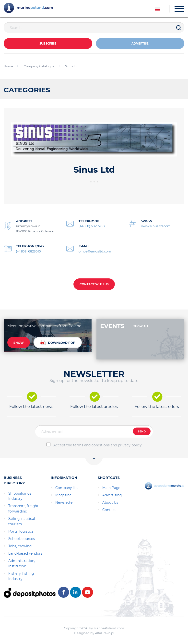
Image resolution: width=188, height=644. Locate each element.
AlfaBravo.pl (105, 633)
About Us (110, 502)
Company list (67, 488)
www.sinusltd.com (156, 226)
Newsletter (65, 502)
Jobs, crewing (20, 546)
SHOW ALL (141, 326)
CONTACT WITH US (94, 284)
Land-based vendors (25, 553)
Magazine (63, 495)
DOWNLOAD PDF (58, 342)
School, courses (22, 539)
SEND (142, 431)
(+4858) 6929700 (92, 226)
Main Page (111, 488)
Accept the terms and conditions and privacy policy (98, 445)
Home (8, 66)
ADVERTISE (140, 44)
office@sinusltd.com (95, 251)
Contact (109, 510)
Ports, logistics (21, 531)
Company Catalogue (39, 66)
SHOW (19, 343)
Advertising (112, 495)
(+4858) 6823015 (28, 251)
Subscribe (48, 44)
